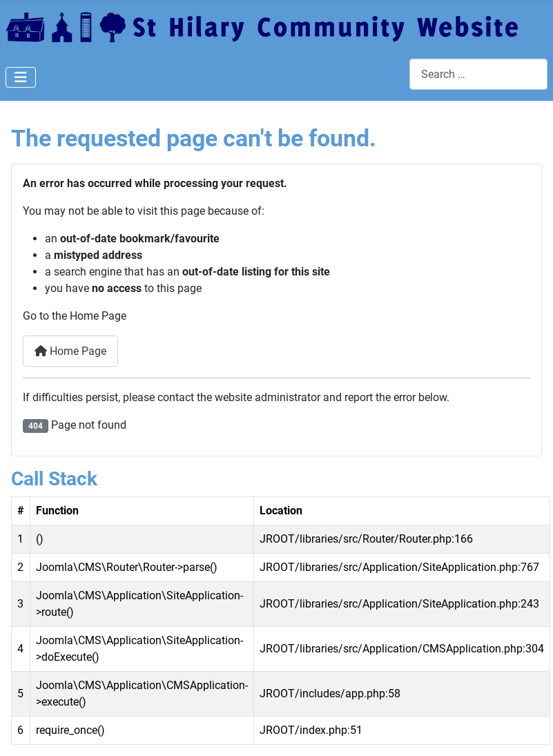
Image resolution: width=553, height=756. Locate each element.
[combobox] (478, 74)
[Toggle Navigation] (21, 77)
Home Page (70, 351)
